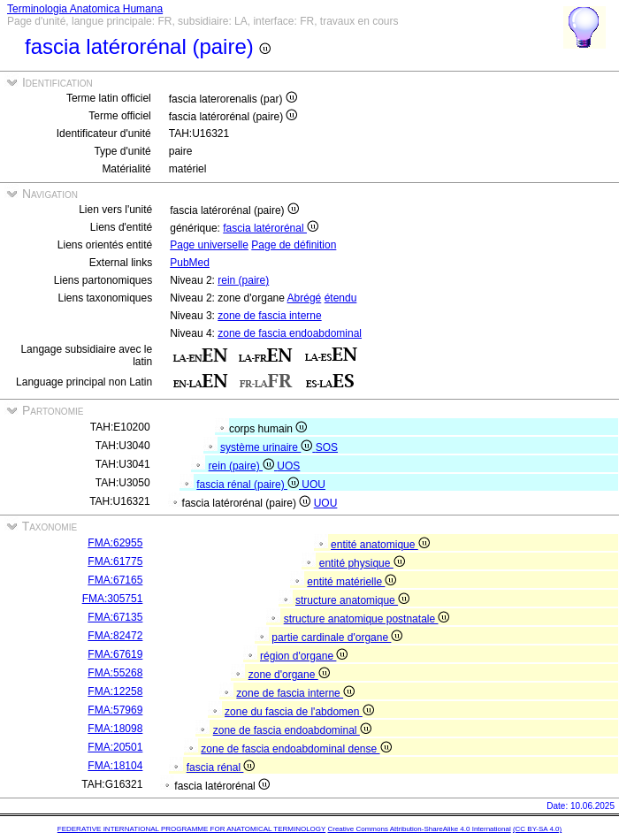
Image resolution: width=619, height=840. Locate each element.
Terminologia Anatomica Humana (85, 9)
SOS (327, 447)
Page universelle (209, 245)
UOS (288, 466)
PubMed (190, 263)
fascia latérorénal (271, 228)
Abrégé (305, 298)
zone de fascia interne (269, 316)
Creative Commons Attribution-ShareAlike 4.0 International (419, 829)
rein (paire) (243, 280)
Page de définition (294, 245)
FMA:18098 (115, 729)
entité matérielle (352, 582)
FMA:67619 (115, 654)
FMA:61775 (115, 561)
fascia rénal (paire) (249, 485)
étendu (341, 298)
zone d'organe (289, 675)
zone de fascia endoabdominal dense (296, 749)
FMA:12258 (115, 691)
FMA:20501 (115, 747)
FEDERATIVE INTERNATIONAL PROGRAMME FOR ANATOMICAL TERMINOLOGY (191, 829)
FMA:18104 (115, 766)
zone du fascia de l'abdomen (299, 712)
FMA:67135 (115, 617)
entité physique (362, 563)
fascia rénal (221, 767)
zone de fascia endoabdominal (290, 333)
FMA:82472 (115, 636)
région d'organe (304, 656)
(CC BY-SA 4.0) (537, 829)
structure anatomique (352, 600)
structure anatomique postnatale (367, 619)
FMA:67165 (115, 580)
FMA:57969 (115, 710)
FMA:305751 (113, 599)
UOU (313, 485)
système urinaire (268, 447)
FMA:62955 (115, 543)
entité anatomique (380, 545)
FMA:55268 (115, 673)
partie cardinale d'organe (337, 638)
